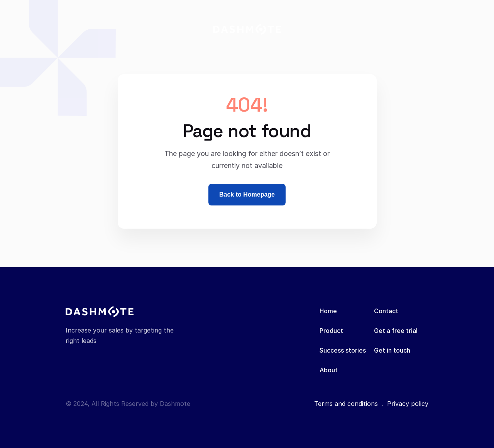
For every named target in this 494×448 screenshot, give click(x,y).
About (329, 370)
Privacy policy (408, 404)
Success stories (343, 350)
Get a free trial (396, 331)
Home (328, 311)
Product (331, 331)
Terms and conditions (346, 404)
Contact (386, 311)
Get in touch (392, 350)
